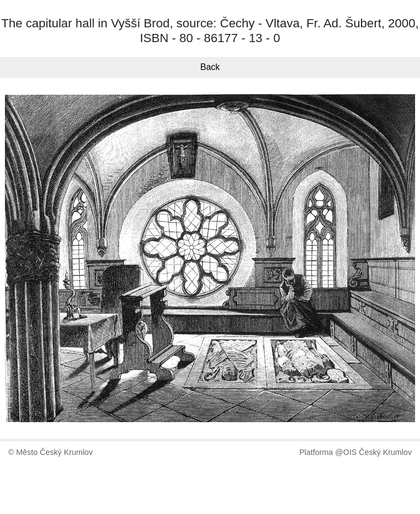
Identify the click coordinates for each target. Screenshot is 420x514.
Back (210, 67)
